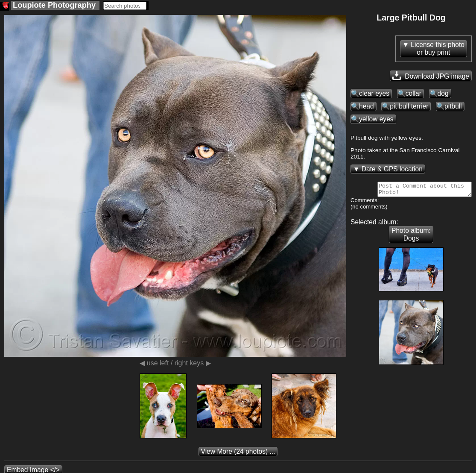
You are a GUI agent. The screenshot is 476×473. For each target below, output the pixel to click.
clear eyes (374, 93)
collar (413, 93)
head (366, 106)
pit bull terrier (409, 106)
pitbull (453, 106)
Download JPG (431, 76)
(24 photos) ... (238, 454)
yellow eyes (376, 119)
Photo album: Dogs (411, 237)
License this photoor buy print (438, 48)
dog (443, 93)
